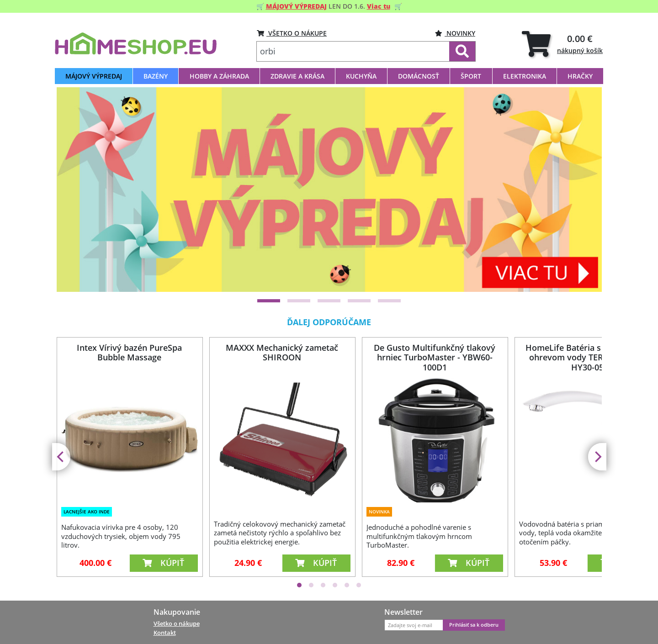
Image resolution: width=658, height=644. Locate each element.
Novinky (455, 33)
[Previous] (61, 457)
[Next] (597, 457)
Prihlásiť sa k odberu (474, 625)
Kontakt (165, 633)
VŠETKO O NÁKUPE (292, 33)
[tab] (562, 44)
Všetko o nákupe (177, 623)
